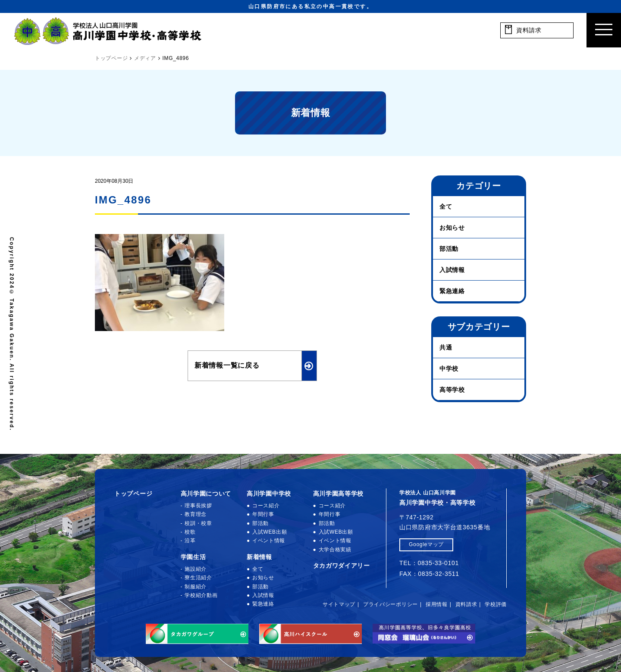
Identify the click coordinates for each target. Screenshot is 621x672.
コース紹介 (266, 506)
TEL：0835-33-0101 (429, 563)
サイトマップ (339, 604)
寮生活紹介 (198, 578)
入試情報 (452, 270)
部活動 (449, 249)
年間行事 (263, 514)
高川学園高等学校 (339, 494)
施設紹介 (196, 569)
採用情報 (437, 604)
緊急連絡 (452, 291)
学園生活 (193, 557)
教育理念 (196, 514)
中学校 (449, 369)
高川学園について (206, 494)
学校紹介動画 (201, 595)
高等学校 (452, 390)
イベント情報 (269, 541)
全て (446, 206)
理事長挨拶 (198, 506)
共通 (446, 347)
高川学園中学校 (269, 494)
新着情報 (259, 557)
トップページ (133, 494)
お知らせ (452, 228)
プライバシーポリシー (390, 604)
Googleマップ (426, 544)
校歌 (190, 532)
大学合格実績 (335, 550)
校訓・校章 (198, 523)
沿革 (190, 541)
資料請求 (466, 604)
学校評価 (496, 604)
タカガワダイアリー (342, 566)
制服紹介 (196, 587)
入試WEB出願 (270, 532)
